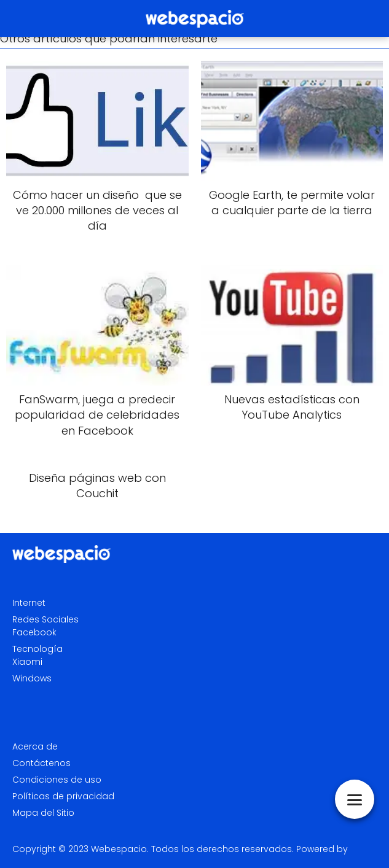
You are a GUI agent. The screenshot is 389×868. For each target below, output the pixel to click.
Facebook (34, 632)
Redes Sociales (45, 619)
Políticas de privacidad (63, 796)
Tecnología (37, 649)
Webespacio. (120, 849)
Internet (29, 603)
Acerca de (35, 746)
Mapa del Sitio (43, 813)
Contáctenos (41, 763)
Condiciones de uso (57, 780)
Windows (32, 678)
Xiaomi (27, 662)
